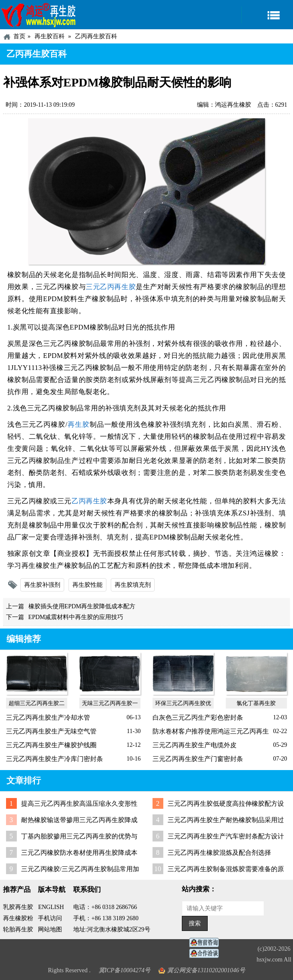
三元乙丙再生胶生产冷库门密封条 (55, 759)
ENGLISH (51, 907)
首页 (19, 36)
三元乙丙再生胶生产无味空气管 (51, 731)
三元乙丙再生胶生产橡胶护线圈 (51, 745)
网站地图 (50, 929)
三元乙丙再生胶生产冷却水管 (48, 718)
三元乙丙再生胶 (111, 287)
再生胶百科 (50, 36)
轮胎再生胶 (18, 929)
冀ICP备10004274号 (125, 970)
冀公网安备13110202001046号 (206, 970)
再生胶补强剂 (42, 585)
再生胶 (79, 424)
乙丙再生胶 (89, 501)
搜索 (195, 923)
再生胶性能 (87, 585)
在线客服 (206, 943)
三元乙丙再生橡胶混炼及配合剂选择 (219, 853)
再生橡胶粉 (18, 918)
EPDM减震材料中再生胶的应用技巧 (76, 617)
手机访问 (50, 918)
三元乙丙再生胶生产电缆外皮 (195, 745)
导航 (267, 15)
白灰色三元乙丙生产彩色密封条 (198, 718)
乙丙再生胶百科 (96, 36)
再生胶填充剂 (133, 585)
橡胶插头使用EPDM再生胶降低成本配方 (82, 606)
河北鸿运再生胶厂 (39, 15)
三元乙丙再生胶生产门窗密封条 (198, 759)
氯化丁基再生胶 (256, 703)
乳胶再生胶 (18, 907)
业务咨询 (206, 954)
